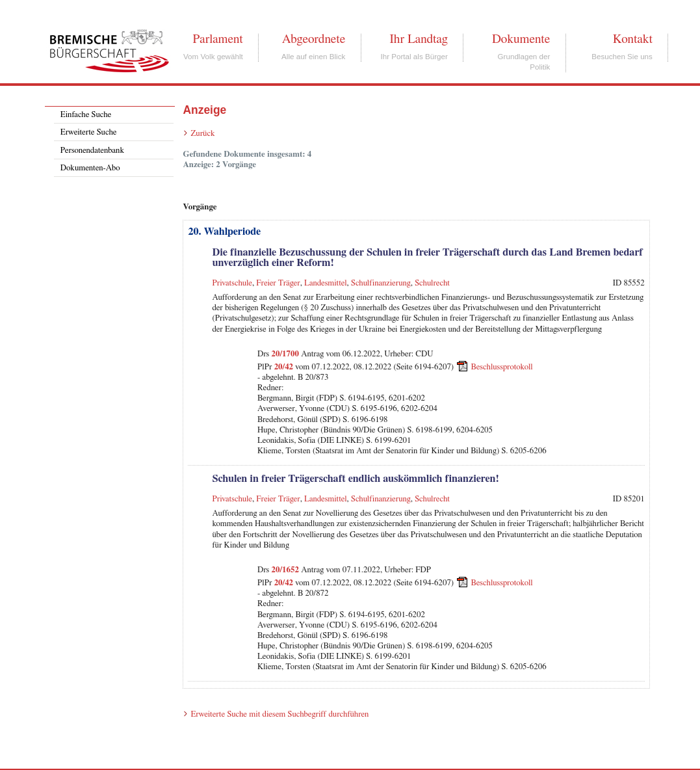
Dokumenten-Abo (90, 168)
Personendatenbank (92, 151)
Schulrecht (432, 283)
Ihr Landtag (418, 39)
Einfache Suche (86, 115)
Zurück (202, 134)
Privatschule (232, 283)
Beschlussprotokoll (502, 367)
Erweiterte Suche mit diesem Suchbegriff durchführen (279, 714)
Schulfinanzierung (381, 283)
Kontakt (633, 39)
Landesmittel (326, 283)
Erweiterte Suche (89, 132)
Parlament (217, 39)
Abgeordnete (314, 39)
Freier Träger (278, 283)
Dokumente (521, 39)
